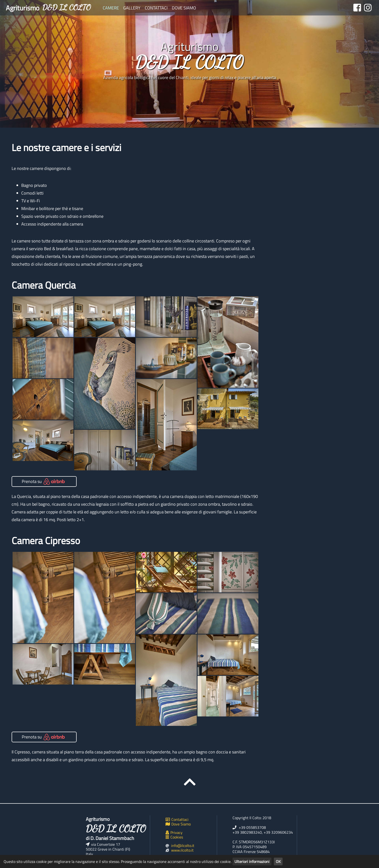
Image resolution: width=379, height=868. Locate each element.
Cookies (174, 837)
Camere (111, 8)
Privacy (174, 832)
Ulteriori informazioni (252, 861)
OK (278, 861)
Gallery (132, 8)
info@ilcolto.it (183, 846)
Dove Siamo (184, 8)
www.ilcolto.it (182, 850)
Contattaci (156, 8)
